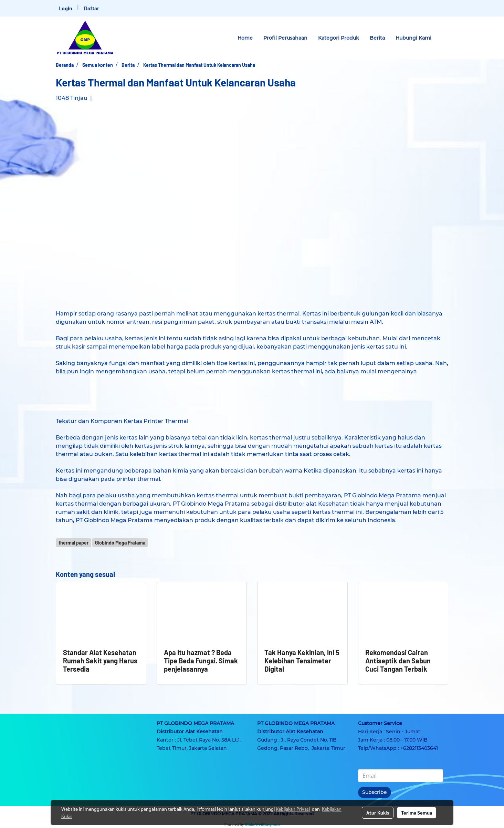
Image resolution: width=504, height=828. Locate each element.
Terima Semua (417, 813)
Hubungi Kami (413, 38)
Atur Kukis (378, 813)
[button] (443, 38)
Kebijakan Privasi (293, 809)
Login (65, 8)
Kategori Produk (339, 38)
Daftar (92, 8)
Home (245, 38)
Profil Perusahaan (285, 38)
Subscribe (375, 792)
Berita (377, 38)
